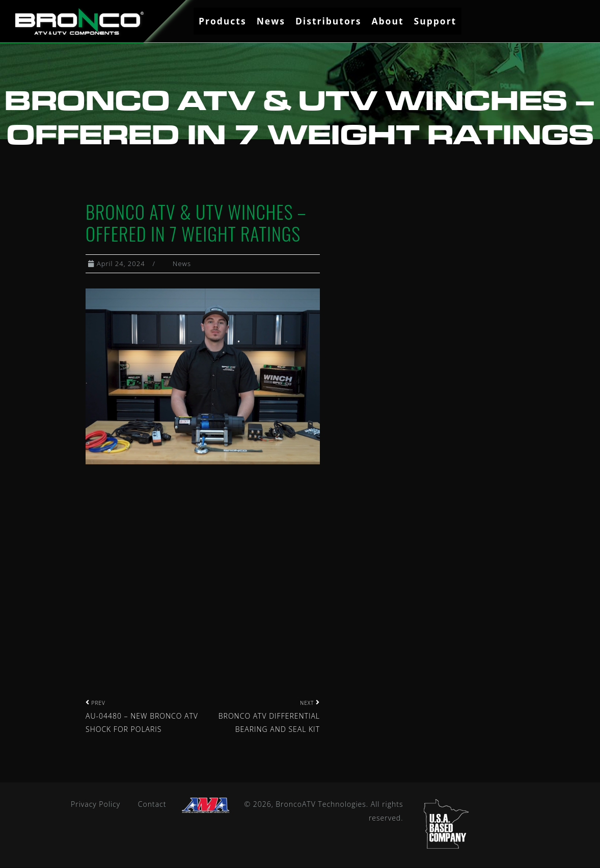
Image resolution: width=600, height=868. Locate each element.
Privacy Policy (96, 805)
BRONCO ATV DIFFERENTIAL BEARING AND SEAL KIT (269, 717)
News (271, 21)
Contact (152, 805)
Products (223, 21)
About (387, 21)
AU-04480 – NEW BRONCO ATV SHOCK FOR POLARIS (142, 717)
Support (435, 21)
